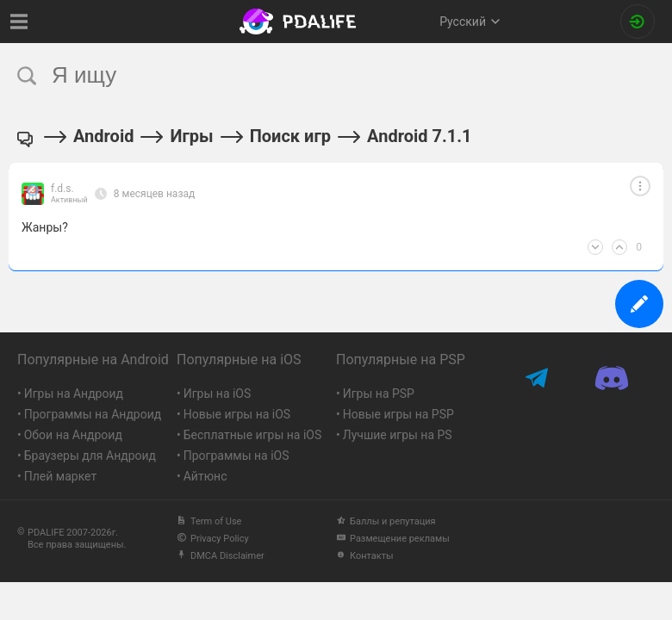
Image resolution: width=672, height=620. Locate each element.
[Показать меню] (19, 22)
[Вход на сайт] (638, 22)
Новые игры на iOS (237, 414)
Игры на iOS (218, 394)
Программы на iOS (236, 456)
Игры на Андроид (74, 394)
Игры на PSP (379, 394)
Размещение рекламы (393, 539)
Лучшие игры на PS (398, 435)
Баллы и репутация (386, 521)
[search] (304, 75)
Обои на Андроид (73, 435)
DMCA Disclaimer (221, 556)
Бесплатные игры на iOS (253, 435)
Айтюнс (205, 476)
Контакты (365, 556)
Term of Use (209, 521)
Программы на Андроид (93, 414)
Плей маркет (60, 476)
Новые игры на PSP (398, 414)
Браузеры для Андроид (90, 456)
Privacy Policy (213, 539)
